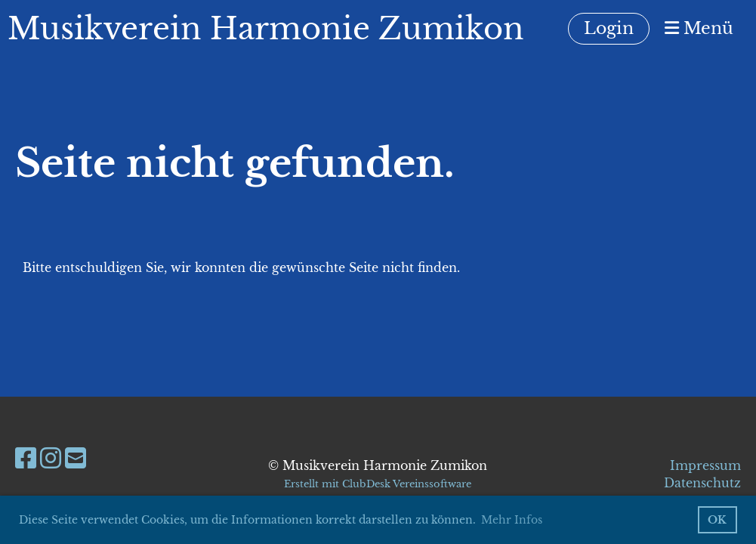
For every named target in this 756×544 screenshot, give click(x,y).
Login (609, 28)
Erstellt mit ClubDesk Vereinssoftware (378, 484)
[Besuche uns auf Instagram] (51, 459)
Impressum (705, 465)
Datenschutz (702, 483)
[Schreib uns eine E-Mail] (76, 459)
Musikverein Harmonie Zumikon (266, 29)
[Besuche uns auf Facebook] (26, 459)
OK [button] (717, 520)
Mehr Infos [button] (512, 520)
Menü (699, 28)
